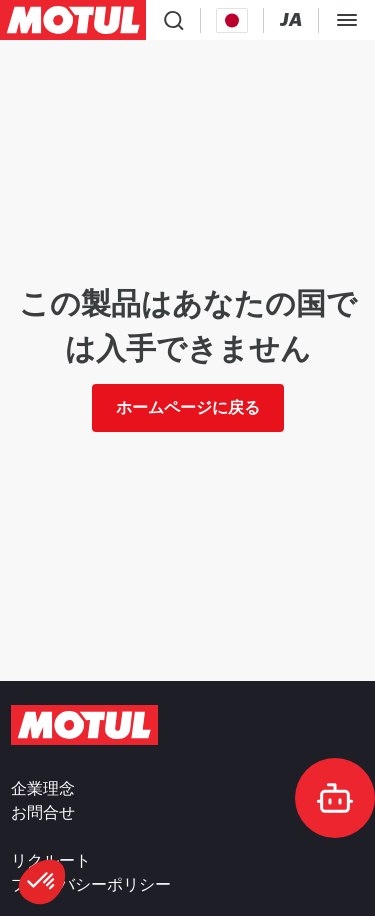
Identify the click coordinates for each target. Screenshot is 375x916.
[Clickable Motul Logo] (73, 20)
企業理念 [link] (43, 789)
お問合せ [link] (43, 813)
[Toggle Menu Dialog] (347, 20)
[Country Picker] (232, 20)
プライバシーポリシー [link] (91, 885)
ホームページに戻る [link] (188, 407)
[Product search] (174, 20)
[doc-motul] (335, 798)
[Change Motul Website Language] (291, 20)
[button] (42, 882)
